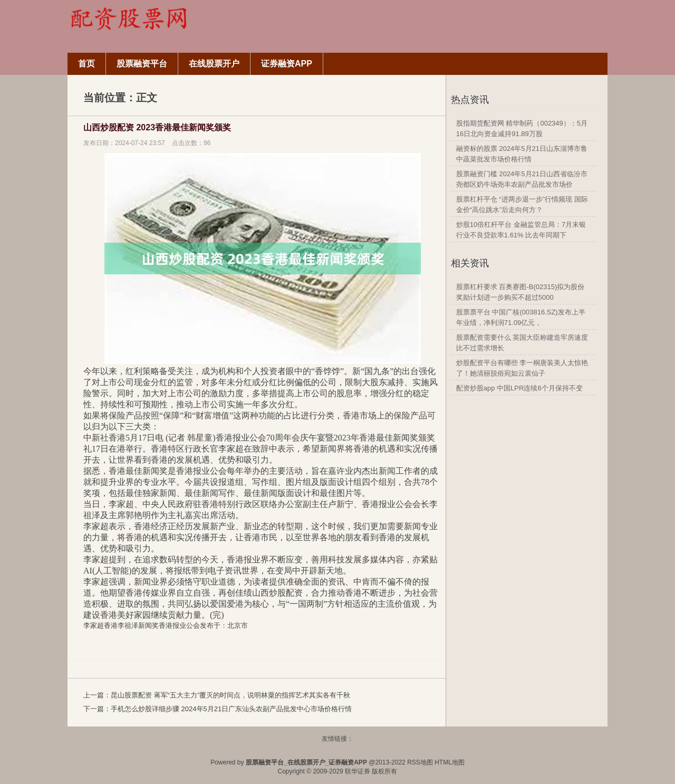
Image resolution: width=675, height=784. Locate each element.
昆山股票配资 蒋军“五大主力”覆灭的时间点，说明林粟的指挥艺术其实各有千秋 (230, 695)
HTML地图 (450, 762)
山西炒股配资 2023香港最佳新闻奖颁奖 (157, 127)
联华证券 (358, 771)
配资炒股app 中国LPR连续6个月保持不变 (519, 388)
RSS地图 (420, 762)
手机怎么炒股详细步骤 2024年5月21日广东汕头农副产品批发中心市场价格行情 (231, 709)
